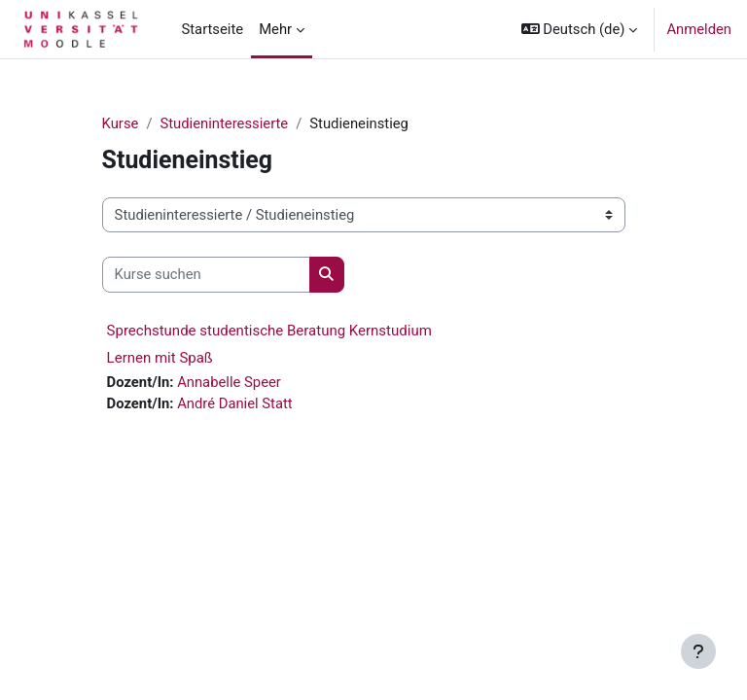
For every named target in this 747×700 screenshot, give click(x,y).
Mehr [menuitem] (275, 29)
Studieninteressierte (224, 123)
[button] (580, 29)
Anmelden (699, 29)
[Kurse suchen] (206, 274)
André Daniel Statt (235, 403)
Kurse (121, 123)
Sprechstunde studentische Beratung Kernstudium (269, 331)
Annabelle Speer (229, 382)
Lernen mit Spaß (160, 358)
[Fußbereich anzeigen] (698, 651)
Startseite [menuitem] (212, 29)
